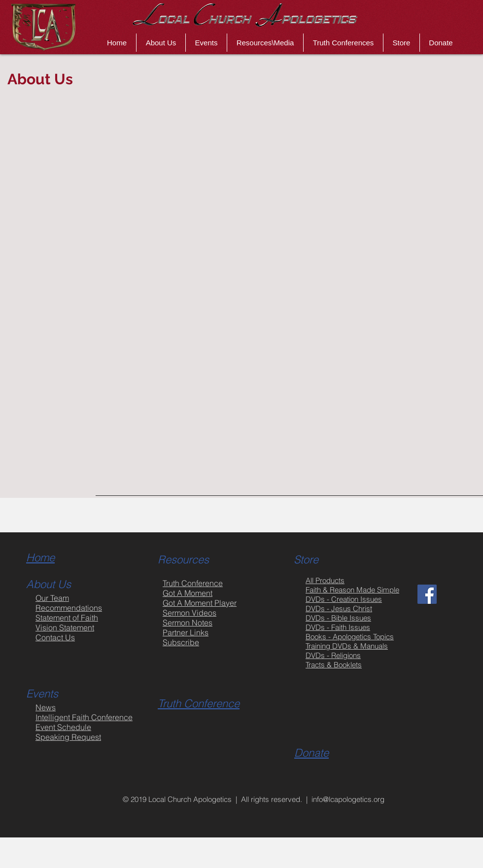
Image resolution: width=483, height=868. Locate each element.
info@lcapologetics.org (348, 799)
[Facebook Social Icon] (427, 594)
